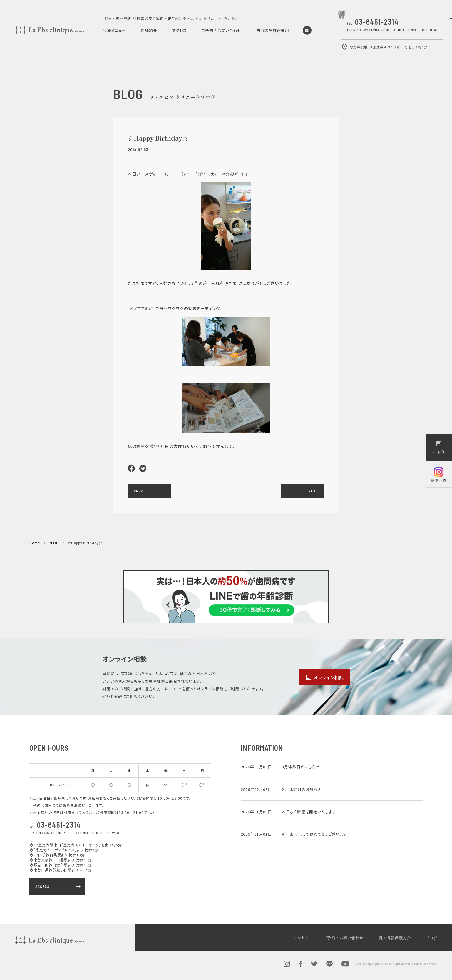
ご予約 (439, 447)
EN (307, 30)
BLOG (54, 543)
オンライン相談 (324, 677)
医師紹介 (149, 30)
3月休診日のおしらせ (301, 767)
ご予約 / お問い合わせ (222, 30)
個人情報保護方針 (395, 938)
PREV (138, 491)
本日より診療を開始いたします (309, 812)
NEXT (313, 491)
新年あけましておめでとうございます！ (316, 834)
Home (35, 543)
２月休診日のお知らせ (302, 789)
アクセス (179, 30)
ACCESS (58, 886)
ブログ (432, 938)
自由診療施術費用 (273, 30)
